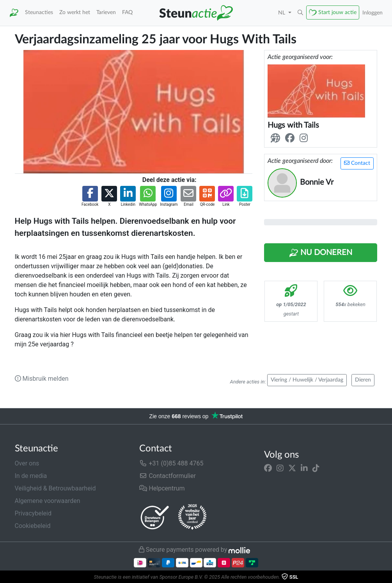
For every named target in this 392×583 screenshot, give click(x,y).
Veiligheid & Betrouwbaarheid (55, 488)
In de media (31, 476)
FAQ (127, 12)
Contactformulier (168, 476)
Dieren (363, 380)
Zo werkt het (75, 12)
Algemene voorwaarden (48, 501)
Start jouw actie (337, 12)
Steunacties (39, 12)
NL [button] (282, 13)
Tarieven (106, 12)
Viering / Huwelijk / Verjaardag (307, 380)
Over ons (27, 463)
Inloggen (372, 13)
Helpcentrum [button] (162, 488)
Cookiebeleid (33, 526)
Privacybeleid (33, 513)
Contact (357, 163)
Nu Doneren (321, 253)
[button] (300, 13)
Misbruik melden (42, 379)
